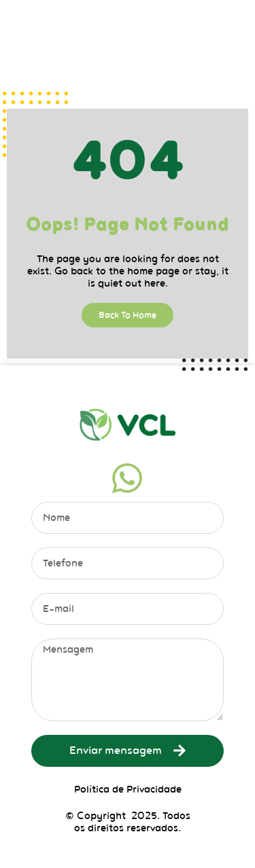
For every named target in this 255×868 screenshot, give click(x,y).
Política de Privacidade (128, 789)
